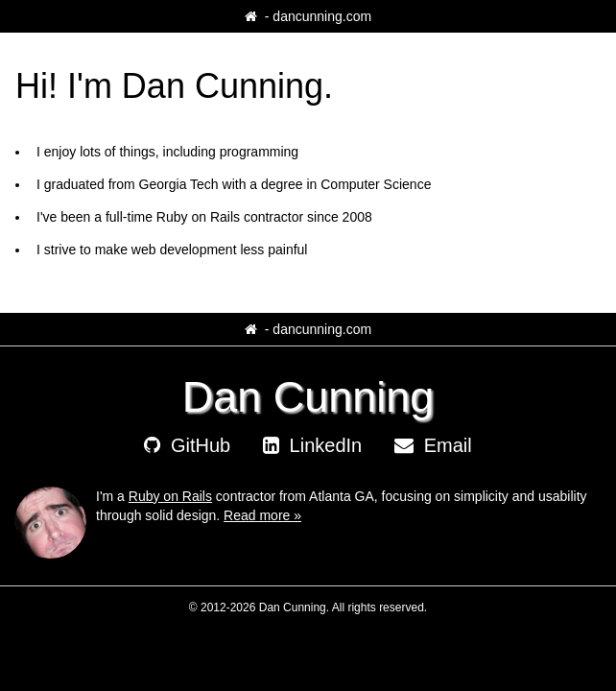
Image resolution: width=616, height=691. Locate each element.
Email (433, 445)
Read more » (262, 515)
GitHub (187, 445)
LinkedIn (312, 445)
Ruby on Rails (170, 496)
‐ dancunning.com (308, 16)
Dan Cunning (308, 397)
